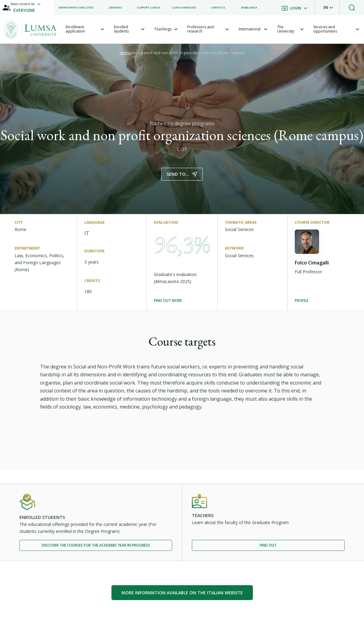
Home (125, 53)
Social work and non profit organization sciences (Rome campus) (189, 53)
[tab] (85, 29)
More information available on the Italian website (182, 593)
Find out (268, 545)
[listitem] (76, 8)
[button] (328, 8)
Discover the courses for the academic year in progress (96, 545)
